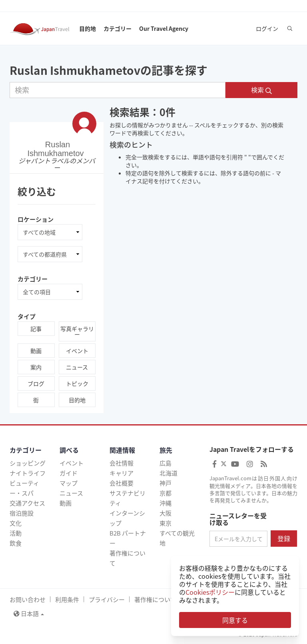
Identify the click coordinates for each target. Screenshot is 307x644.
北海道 (168, 473)
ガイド (69, 473)
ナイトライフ (28, 473)
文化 (16, 523)
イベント (77, 351)
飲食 (16, 543)
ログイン (267, 28)
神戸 (165, 483)
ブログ (36, 383)
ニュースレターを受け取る (238, 519)
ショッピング (28, 463)
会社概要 (122, 483)
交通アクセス (27, 503)
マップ (69, 483)
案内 (36, 367)
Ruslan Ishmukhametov (55, 148)
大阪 (165, 513)
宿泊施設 (22, 513)
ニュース (77, 367)
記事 (36, 329)
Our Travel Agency (164, 28)
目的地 (88, 28)
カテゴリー (118, 28)
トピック (77, 383)
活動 (16, 533)
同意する (235, 620)
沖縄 (165, 503)
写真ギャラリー (77, 331)
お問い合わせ (28, 600)
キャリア (122, 473)
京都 (165, 493)
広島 (165, 463)
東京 (165, 523)
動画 (36, 351)
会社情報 (122, 463)
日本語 (29, 614)
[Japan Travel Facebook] (214, 464)
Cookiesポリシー (210, 592)
